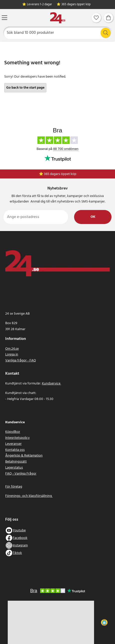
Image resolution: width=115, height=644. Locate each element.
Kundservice (52, 384)
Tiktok (17, 553)
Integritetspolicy (17, 438)
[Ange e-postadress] (36, 217)
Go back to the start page (25, 88)
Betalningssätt (16, 462)
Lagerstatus (14, 468)
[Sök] (58, 33)
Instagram (20, 546)
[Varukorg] (109, 18)
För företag (14, 487)
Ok (93, 217)
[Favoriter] (96, 18)
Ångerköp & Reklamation (24, 456)
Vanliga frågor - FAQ (21, 361)
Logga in (12, 355)
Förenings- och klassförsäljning (29, 496)
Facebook (20, 538)
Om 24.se (12, 349)
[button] (104, 622)
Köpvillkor (13, 432)
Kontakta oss (15, 450)
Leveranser (13, 444)
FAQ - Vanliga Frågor (21, 474)
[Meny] (4, 18)
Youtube (19, 530)
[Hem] (58, 18)
